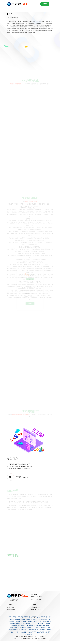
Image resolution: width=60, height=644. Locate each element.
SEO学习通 (33, 623)
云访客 (37, 623)
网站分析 (12, 621)
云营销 (16, 626)
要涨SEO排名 (40, 628)
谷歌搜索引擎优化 (12, 610)
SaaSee (12, 623)
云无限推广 (42, 623)
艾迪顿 (37, 626)
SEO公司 (43, 617)
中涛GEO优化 (19, 632)
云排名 (48, 619)
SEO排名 (37, 617)
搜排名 (25, 623)
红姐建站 (28, 634)
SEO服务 (21, 617)
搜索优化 (48, 621)
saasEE (16, 619)
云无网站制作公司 (46, 632)
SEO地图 (21, 619)
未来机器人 (20, 626)
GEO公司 (18, 630)
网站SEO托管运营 (36, 607)
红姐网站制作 (36, 619)
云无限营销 (47, 623)
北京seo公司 (13, 628)
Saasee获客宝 (29, 630)
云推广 (41, 626)
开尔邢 (33, 621)
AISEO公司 (48, 630)
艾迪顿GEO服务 (26, 628)
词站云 (48, 626)
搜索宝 (44, 621)
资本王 (11, 630)
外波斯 (24, 621)
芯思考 (15, 623)
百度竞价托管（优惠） (37, 599)
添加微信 (45, 4)
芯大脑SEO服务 (41, 630)
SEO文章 (26, 619)
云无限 (45, 619)
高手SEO (35, 630)
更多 (33, 634)
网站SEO (32, 617)
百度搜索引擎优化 (12, 607)
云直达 (12, 619)
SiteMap (30, 619)
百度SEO (26, 617)
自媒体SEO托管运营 (36, 610)
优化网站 (48, 617)
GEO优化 (23, 630)
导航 (31, 634)
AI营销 (31, 626)
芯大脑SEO (28, 621)
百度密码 (16, 621)
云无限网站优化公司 (36, 632)
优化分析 (37, 621)
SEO (10, 617)
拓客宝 (12, 626)
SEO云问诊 (33, 628)
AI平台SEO (13, 632)
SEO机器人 (19, 628)
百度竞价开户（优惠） (37, 597)
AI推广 (34, 626)
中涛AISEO (20, 623)
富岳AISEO (26, 626)
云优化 (48, 628)
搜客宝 (41, 621)
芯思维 (41, 619)
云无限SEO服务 (27, 632)
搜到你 (28, 623)
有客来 (45, 628)
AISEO (14, 630)
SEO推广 (15, 617)
